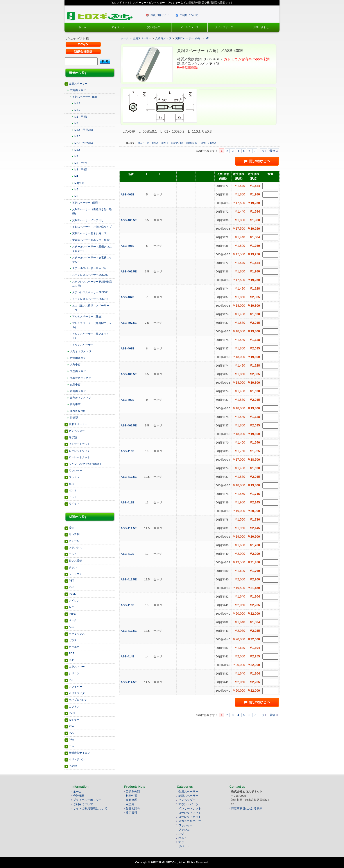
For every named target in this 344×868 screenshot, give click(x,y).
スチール (74, 541)
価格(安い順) (177, 143)
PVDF (72, 713)
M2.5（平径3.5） (84, 130)
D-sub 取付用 (78, 411)
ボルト (73, 490)
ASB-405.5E (129, 220)
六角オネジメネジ (81, 351)
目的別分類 (133, 792)
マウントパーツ (188, 804)
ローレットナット (79, 457)
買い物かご (154, 27)
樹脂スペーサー (78, 424)
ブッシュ (74, 477)
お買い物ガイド (159, 15)
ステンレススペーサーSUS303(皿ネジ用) (92, 284)
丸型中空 (75, 385)
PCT (72, 653)
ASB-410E (128, 451)
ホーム (82, 27)
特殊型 (74, 418)
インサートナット (79, 444)
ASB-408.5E (129, 374)
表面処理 (131, 800)
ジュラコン (75, 574)
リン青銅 (74, 534)
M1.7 (77, 110)
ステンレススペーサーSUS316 (90, 299)
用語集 (130, 804)
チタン (73, 567)
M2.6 (77, 150)
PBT (71, 581)
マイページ (118, 27)
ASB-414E (128, 656)
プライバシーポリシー (87, 800)
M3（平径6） (82, 170)
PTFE (72, 614)
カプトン (74, 707)
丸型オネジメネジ (81, 378)
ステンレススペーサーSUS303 (90, 275)
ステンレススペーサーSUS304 (90, 292)
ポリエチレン (77, 759)
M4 (76, 176)
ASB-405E (128, 194)
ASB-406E (128, 246)
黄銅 (72, 528)
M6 (76, 196)
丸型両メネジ (78, 371)
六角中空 (75, 365)
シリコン (74, 673)
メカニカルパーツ (190, 821)
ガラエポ (74, 647)
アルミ (73, 554)
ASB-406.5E (129, 271)
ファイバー (75, 687)
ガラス (73, 640)
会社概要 (79, 796)
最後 (272, 151)
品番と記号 (133, 808)
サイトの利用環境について (90, 808)
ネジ (181, 834)
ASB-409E (128, 400)
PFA (71, 726)
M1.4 (77, 103)
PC (71, 680)
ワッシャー (75, 471)
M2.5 (77, 136)
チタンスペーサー (83, 345)
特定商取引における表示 (247, 808)
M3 (76, 156)
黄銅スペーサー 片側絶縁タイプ (92, 227)
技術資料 (131, 813)
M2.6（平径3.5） (84, 143)
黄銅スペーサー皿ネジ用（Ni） (90, 233)
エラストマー (77, 667)
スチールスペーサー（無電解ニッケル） (92, 260)
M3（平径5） (82, 163)
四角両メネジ (78, 391)
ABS (72, 627)
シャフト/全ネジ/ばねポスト (85, 464)
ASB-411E (128, 502)
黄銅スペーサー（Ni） (85, 97)
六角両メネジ (78, 90)
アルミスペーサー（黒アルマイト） (91, 336)
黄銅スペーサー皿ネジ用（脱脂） (92, 240)
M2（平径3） (82, 117)
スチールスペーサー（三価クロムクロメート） (92, 249)
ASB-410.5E (129, 477)
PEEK (72, 594)
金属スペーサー (78, 84)
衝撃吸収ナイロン (79, 753)
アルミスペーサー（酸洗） (88, 317)
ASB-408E (128, 348)
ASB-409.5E (129, 425)
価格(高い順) (192, 143)
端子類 (73, 437)
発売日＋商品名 (209, 143)
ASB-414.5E (129, 682)
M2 (76, 123)
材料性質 (131, 796)
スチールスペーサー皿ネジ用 (89, 268)
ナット (73, 497)
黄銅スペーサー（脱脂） (87, 203)
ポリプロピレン (78, 700)
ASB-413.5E (129, 631)
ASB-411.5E (129, 528)
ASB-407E (128, 297)
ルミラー (74, 720)
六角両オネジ (78, 358)
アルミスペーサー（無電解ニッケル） (92, 325)
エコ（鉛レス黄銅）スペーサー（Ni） (91, 308)
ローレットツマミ (79, 451)
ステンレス (75, 548)
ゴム (72, 746)
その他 (73, 766)
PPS (72, 587)
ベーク (73, 620)
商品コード (144, 143)
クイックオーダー (225, 27)
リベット (74, 504)
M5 (76, 190)
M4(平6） (80, 183)
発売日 (165, 143)
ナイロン (74, 601)
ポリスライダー (78, 693)
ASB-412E (128, 554)
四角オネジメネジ (81, 398)
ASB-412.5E (129, 579)
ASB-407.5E (129, 323)
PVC (72, 733)
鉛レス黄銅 (75, 561)
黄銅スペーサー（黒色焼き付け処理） (92, 211)
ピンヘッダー (77, 431)
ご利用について (189, 15)
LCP (71, 660)
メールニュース (190, 27)
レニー (73, 607)
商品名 (155, 143)
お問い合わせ (261, 27)
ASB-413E (128, 605)
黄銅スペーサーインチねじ (88, 220)
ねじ (72, 484)
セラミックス (77, 634)
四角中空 (75, 404)
